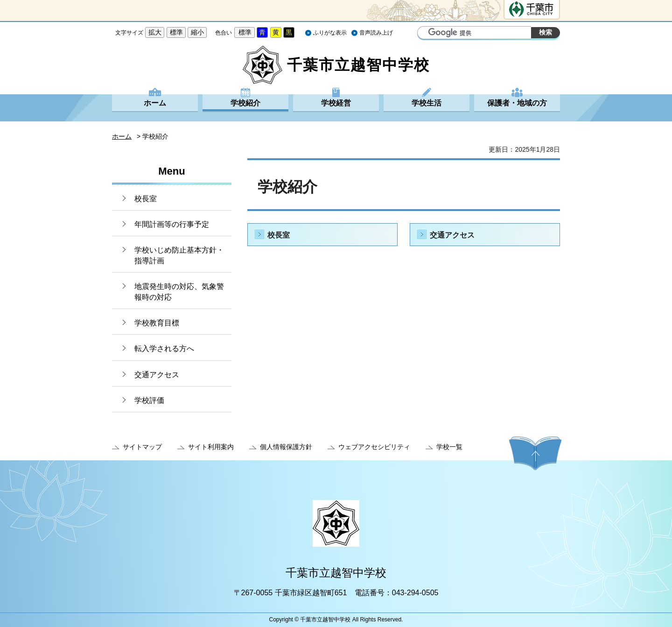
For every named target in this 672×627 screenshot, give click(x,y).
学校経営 (336, 103)
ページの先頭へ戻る (535, 453)
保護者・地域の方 (517, 103)
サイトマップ (142, 447)
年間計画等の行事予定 (172, 224)
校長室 (146, 199)
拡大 (155, 32)
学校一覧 (449, 447)
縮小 (197, 32)
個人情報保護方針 (286, 447)
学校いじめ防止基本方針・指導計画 (179, 255)
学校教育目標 (157, 323)
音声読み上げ (376, 33)
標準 (176, 32)
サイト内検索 (426, 34)
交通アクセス (157, 375)
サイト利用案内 (211, 447)
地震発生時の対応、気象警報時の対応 (179, 292)
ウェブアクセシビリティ (374, 447)
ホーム (155, 103)
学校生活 (427, 103)
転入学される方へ (164, 349)
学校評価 (149, 400)
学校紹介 (245, 103)
